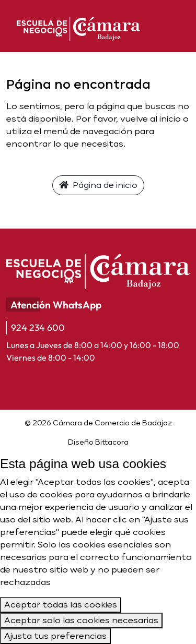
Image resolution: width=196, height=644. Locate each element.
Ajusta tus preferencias (55, 636)
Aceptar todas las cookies (61, 605)
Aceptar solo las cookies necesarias (81, 620)
